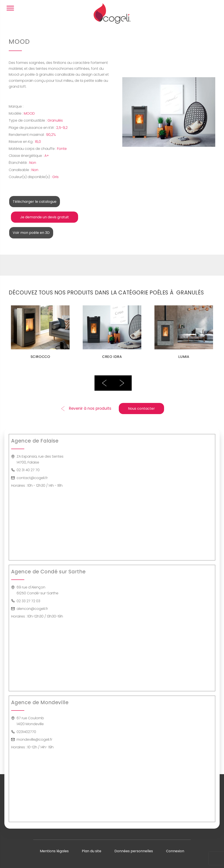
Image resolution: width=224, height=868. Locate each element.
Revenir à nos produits (90, 408)
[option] (40, 335)
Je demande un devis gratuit (45, 217)
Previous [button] (104, 383)
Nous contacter (141, 409)
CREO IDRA (112, 357)
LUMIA (184, 357)
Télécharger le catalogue (35, 202)
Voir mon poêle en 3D (31, 233)
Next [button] (122, 383)
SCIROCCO (40, 357)
